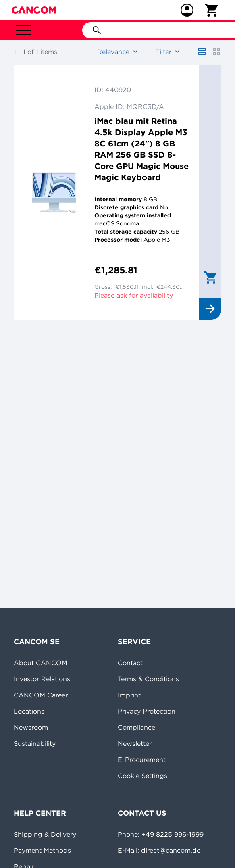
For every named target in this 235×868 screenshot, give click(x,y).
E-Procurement (142, 759)
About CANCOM (41, 663)
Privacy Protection (147, 711)
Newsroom (31, 727)
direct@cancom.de (171, 850)
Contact (130, 663)
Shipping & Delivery (45, 834)
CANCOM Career (41, 695)
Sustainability (35, 743)
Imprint (129, 695)
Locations (29, 711)
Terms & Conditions (148, 679)
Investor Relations (42, 679)
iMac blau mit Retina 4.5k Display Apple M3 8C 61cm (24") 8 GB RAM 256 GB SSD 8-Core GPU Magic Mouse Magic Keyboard (141, 149)
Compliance (136, 727)
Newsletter (135, 743)
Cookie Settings (142, 776)
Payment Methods (42, 850)
